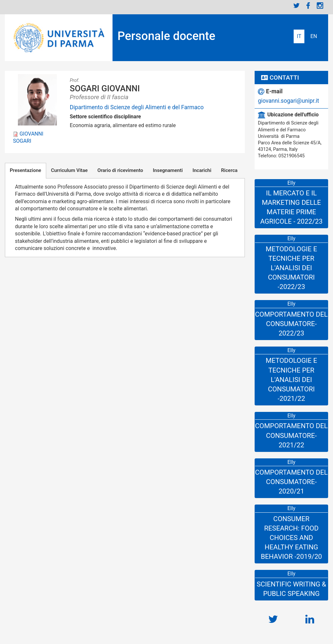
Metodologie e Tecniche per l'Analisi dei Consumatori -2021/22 (291, 379)
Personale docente (166, 36)
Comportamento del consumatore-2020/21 (291, 482)
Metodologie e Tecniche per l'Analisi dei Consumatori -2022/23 (291, 268)
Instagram (320, 6)
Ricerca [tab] (229, 170)
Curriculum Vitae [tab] (69, 170)
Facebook (308, 6)
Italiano (299, 36)
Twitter (297, 6)
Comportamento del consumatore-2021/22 (291, 435)
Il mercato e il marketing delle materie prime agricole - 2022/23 (291, 207)
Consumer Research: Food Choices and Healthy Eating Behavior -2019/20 (291, 538)
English (314, 36)
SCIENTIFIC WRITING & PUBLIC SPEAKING (291, 589)
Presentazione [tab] (26, 170)
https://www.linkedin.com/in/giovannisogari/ (310, 616)
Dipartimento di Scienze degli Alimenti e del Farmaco (137, 107)
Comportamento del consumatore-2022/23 (291, 324)
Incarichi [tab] (202, 170)
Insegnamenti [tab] (168, 170)
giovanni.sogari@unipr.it (288, 101)
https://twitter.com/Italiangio (273, 616)
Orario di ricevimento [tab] (120, 170)
